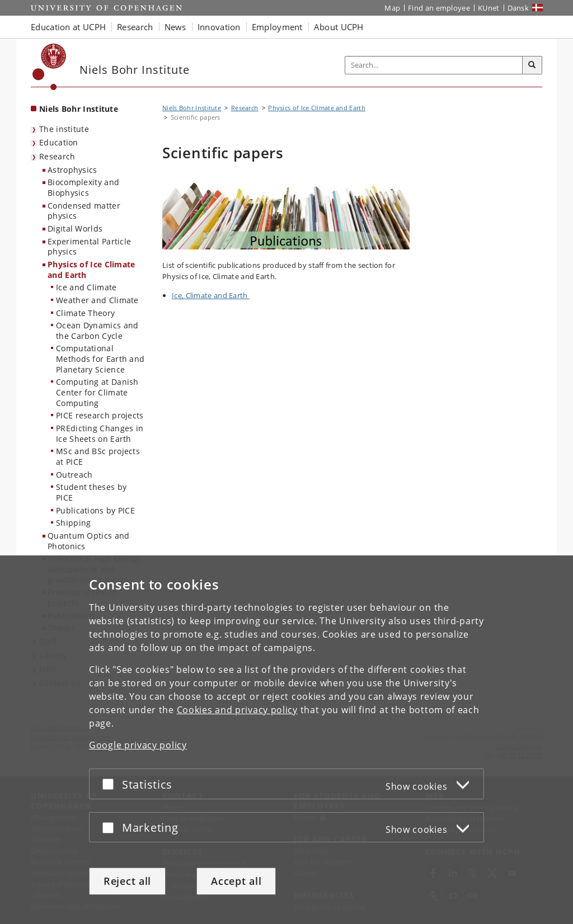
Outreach (74, 475)
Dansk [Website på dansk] (518, 8)
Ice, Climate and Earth (211, 295)
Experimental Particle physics (89, 247)
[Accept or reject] (111, 784)
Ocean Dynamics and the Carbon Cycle (97, 331)
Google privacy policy (138, 745)
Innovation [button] (219, 27)
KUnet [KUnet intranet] (489, 8)
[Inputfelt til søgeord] (434, 65)
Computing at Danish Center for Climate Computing (97, 392)
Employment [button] (277, 27)
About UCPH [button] (339, 27)
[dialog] (286, 740)
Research (57, 156)
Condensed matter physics (84, 211)
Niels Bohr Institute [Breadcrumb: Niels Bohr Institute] (192, 108)
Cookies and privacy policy (237, 710)
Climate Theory (85, 313)
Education (59, 142)
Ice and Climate (86, 287)
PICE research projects (100, 415)
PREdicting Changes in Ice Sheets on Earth (100, 433)
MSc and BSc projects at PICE (98, 456)
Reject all (127, 881)
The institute (64, 129)
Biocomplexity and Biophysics (83, 187)
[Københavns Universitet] (50, 67)
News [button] (175, 27)
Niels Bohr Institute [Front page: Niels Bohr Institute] (79, 109)
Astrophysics (72, 170)
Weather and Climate (97, 300)
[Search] (532, 65)
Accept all (236, 881)
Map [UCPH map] (392, 8)
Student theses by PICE (91, 492)
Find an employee (439, 8)
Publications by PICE (95, 510)
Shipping (73, 523)
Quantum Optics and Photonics (88, 541)
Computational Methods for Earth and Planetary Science (100, 359)
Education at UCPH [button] (68, 27)
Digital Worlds (75, 228)
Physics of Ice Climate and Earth (91, 270)
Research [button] (135, 27)
